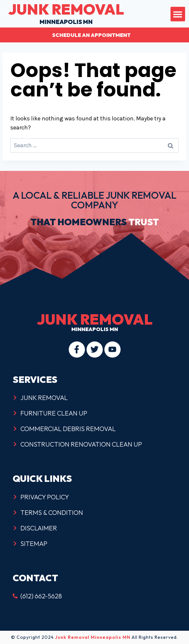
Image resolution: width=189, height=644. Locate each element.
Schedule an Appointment (91, 35)
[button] (178, 14)
